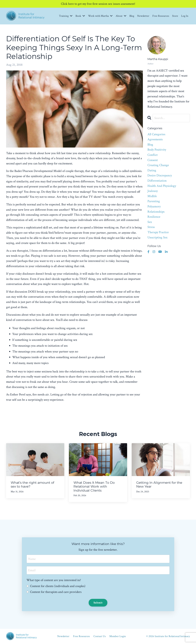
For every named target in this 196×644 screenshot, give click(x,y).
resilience (154, 217)
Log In (185, 16)
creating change (158, 165)
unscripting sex (157, 237)
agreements (155, 139)
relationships (156, 212)
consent (153, 160)
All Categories (156, 134)
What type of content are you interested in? (54, 580)
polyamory (154, 206)
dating (152, 170)
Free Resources (161, 16)
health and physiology (162, 186)
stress (151, 227)
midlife (152, 196)
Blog (132, 16)
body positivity (157, 150)
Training (66, 16)
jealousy (153, 191)
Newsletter (143, 16)
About (121, 16)
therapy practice (158, 232)
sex (150, 222)
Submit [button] (98, 603)
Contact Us (100, 636)
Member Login (118, 636)
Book (80, 16)
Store (175, 16)
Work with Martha (100, 16)
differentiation (157, 181)
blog (150, 145)
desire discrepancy (160, 175)
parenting (154, 201)
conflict (153, 155)
